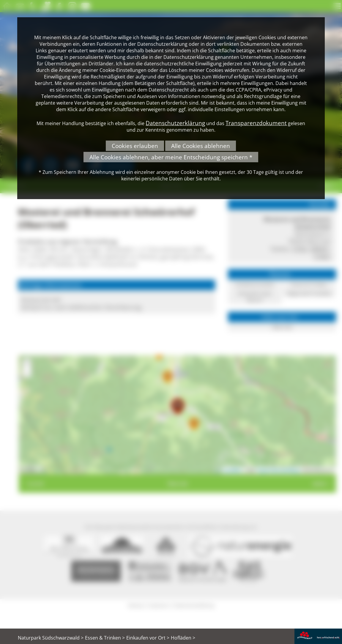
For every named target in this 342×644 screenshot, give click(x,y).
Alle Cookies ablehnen (201, 146)
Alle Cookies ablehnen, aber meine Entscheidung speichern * (171, 157)
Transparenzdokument (256, 123)
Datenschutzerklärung (175, 123)
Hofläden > (183, 638)
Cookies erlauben (135, 146)
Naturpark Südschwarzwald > (51, 638)
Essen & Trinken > (105, 638)
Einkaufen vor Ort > (148, 638)
